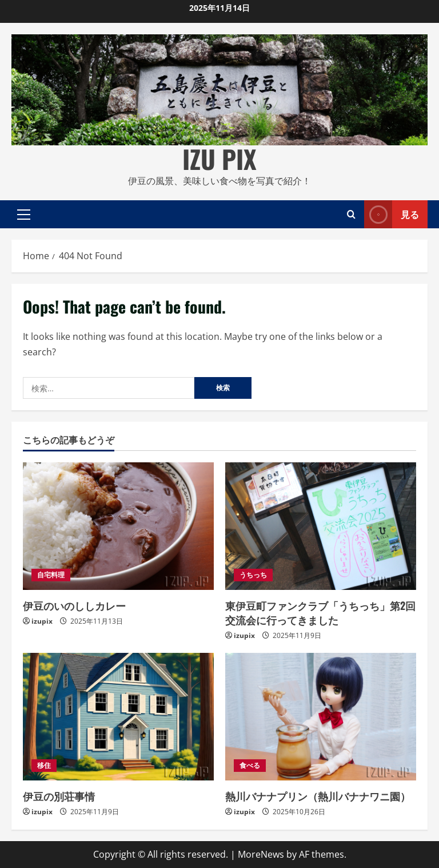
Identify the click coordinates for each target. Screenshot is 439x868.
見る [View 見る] (392, 214)
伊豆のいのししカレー (74, 605)
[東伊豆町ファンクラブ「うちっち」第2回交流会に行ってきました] (321, 526)
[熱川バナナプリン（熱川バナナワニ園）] (321, 717)
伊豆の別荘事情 (59, 796)
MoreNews (261, 854)
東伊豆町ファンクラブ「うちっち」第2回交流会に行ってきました (320, 613)
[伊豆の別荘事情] (118, 717)
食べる (250, 765)
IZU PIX (219, 159)
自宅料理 (51, 575)
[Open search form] (351, 214)
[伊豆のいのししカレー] (118, 526)
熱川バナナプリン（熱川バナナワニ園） (318, 796)
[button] (24, 214)
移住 (44, 765)
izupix (42, 621)
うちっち (253, 575)
